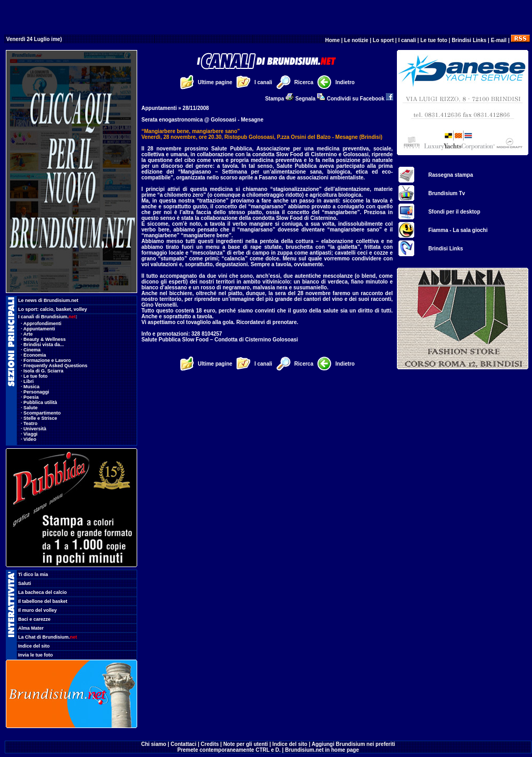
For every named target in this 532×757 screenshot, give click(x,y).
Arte (28, 334)
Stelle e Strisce (40, 418)
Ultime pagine (215, 82)
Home (332, 40)
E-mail (499, 40)
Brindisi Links (469, 40)
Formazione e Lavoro (48, 360)
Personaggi (37, 392)
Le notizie (356, 40)
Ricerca (304, 82)
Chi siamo (154, 744)
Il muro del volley (38, 610)
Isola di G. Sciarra (44, 371)
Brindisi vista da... (44, 345)
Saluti (25, 583)
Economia (35, 355)
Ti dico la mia (33, 574)
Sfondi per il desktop (454, 212)
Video (30, 439)
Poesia (31, 397)
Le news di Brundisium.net (49, 300)
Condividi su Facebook (360, 99)
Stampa (279, 99)
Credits (210, 744)
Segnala (310, 99)
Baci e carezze (35, 619)
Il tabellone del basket (43, 601)
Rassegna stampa (451, 175)
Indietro (345, 82)
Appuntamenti (39, 329)
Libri (29, 381)
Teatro (31, 423)
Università (35, 429)
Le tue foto (434, 40)
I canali (407, 40)
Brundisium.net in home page (322, 750)
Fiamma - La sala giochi (458, 230)
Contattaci (184, 744)
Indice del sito (34, 646)
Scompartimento (42, 413)
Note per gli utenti (246, 744)
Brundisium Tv (447, 193)
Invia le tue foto (36, 655)
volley (80, 309)
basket (64, 309)
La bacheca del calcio (43, 592)
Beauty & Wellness (45, 339)
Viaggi (31, 434)
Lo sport (383, 40)
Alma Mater (31, 628)
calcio (47, 309)
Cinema (32, 350)
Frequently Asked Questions (56, 366)
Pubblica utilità (40, 402)
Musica (32, 387)
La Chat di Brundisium (48, 637)
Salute (31, 408)
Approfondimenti (42, 324)
